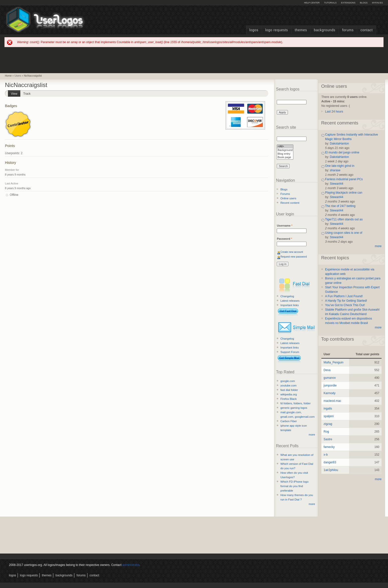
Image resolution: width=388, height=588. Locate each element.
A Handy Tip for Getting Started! (346, 301)
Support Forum (290, 352)
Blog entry (285, 154)
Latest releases (290, 301)
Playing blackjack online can (344, 193)
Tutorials (330, 3)
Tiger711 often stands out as (344, 219)
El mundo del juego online (342, 152)
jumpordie (330, 385)
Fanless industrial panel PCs (344, 179)
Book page (285, 158)
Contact (367, 30)
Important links (290, 305)
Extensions (348, 3)
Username (285, 226)
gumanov (330, 378)
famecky (329, 447)
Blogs (364, 3)
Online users (288, 198)
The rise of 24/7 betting (340, 206)
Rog (326, 432)
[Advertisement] (194, 60)
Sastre (328, 439)
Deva (327, 370)
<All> (285, 147)
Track (27, 94)
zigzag (328, 424)
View (16, 93)
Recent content (290, 203)
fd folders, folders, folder (296, 403)
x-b (326, 455)
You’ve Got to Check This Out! (345, 305)
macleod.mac (332, 401)
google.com (288, 381)
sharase (335, 170)
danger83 (330, 462)
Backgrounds (325, 30)
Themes (301, 30)
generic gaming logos (294, 408)
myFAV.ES (377, 3)
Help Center (312, 3)
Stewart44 (336, 184)
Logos (254, 30)
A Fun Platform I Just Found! (344, 296)
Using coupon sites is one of (344, 233)
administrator (131, 565)
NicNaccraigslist (33, 76)
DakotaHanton (339, 144)
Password (284, 239)
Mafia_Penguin (333, 362)
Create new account (292, 252)
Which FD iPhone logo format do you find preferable (294, 486)
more (312, 435)
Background (285, 150)
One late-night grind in (340, 166)
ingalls (328, 409)
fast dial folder (289, 390)
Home (8, 76)
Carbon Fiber (289, 421)
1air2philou (331, 470)
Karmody (330, 393)
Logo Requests (277, 30)
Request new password (294, 257)
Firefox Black (289, 399)
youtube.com (289, 385)
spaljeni (329, 416)
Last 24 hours (334, 112)
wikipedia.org (289, 394)
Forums (348, 30)
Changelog (287, 296)
